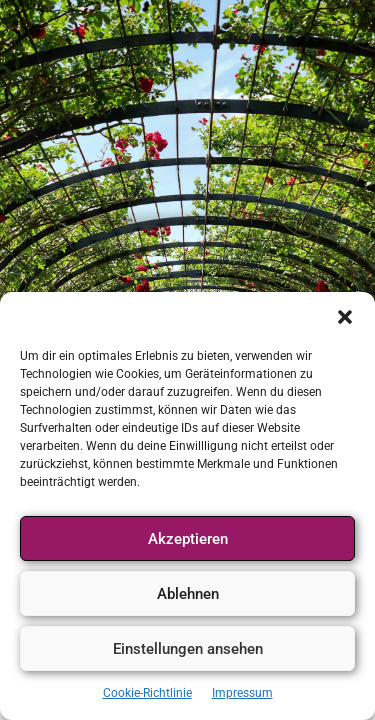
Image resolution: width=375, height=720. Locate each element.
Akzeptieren (188, 539)
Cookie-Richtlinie (147, 693)
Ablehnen (188, 594)
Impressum (242, 693)
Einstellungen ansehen (188, 649)
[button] (345, 317)
